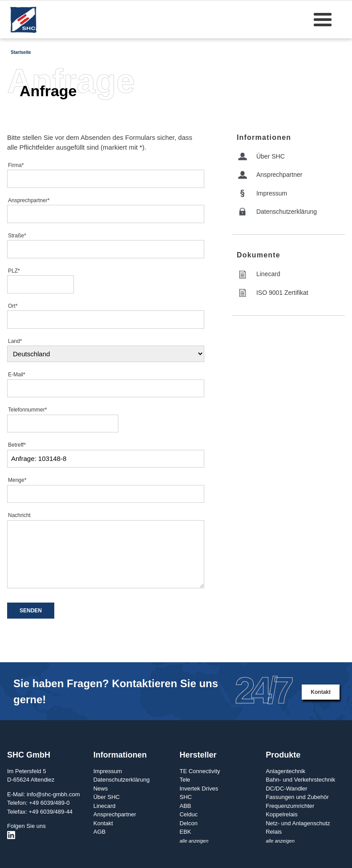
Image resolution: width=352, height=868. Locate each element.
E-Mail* (17, 375)
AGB (99, 832)
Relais (274, 832)
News (101, 789)
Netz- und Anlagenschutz (298, 823)
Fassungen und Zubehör (297, 797)
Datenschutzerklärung (287, 212)
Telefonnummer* (27, 410)
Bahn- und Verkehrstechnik (300, 780)
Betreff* (17, 445)
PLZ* (14, 271)
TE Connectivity (200, 771)
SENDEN (31, 611)
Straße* (17, 236)
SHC (185, 797)
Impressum (272, 193)
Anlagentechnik (285, 771)
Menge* (17, 480)
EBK (185, 832)
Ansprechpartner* (29, 200)
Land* (15, 341)
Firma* (16, 165)
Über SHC (271, 156)
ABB (185, 806)
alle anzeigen (194, 841)
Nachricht (19, 515)
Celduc (188, 814)
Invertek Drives (199, 789)
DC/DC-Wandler (286, 789)
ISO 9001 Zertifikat (282, 293)
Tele (185, 780)
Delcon (188, 823)
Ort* (13, 306)
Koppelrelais (282, 814)
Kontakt (321, 692)
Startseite (21, 52)
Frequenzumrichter (290, 806)
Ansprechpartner (279, 175)
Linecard (268, 274)
